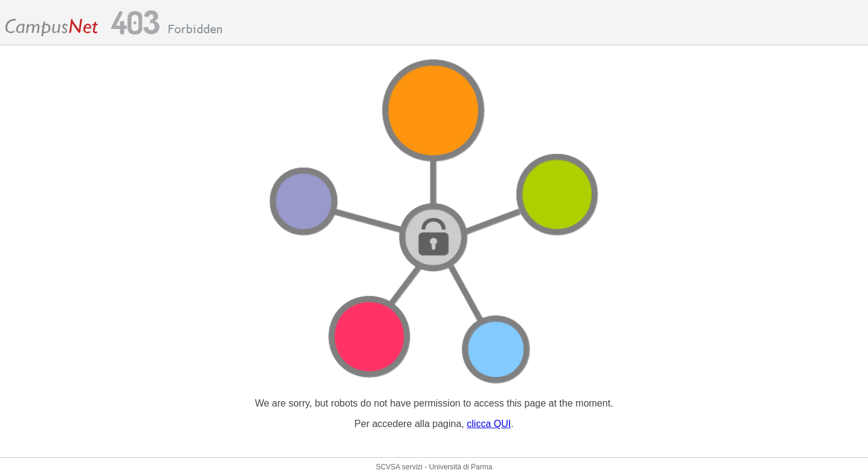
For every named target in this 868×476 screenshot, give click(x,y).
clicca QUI (489, 424)
